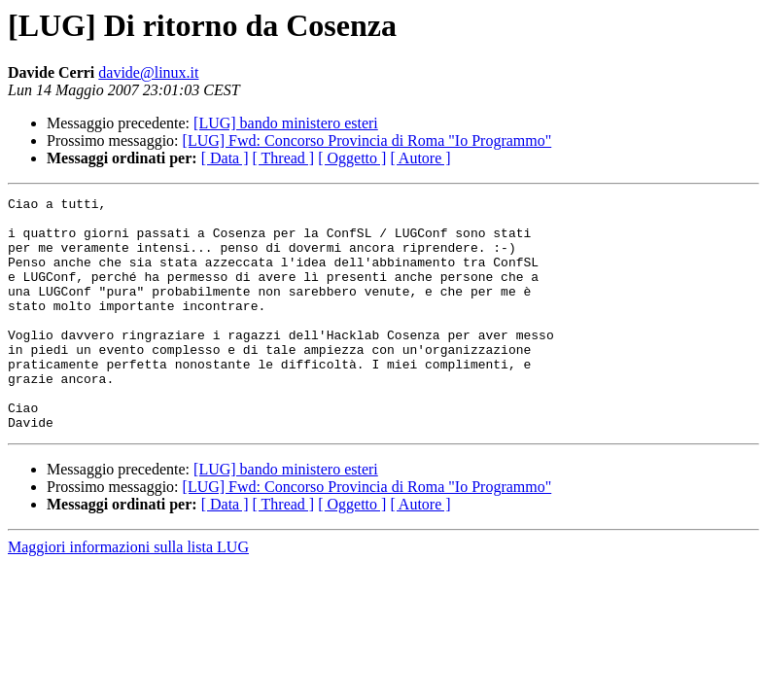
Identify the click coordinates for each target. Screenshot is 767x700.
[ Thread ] (284, 158)
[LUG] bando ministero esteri (286, 123)
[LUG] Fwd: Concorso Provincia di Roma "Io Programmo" (367, 140)
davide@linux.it (148, 72)
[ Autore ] (420, 158)
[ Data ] (225, 158)
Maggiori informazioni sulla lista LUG (128, 594)
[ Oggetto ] (352, 158)
